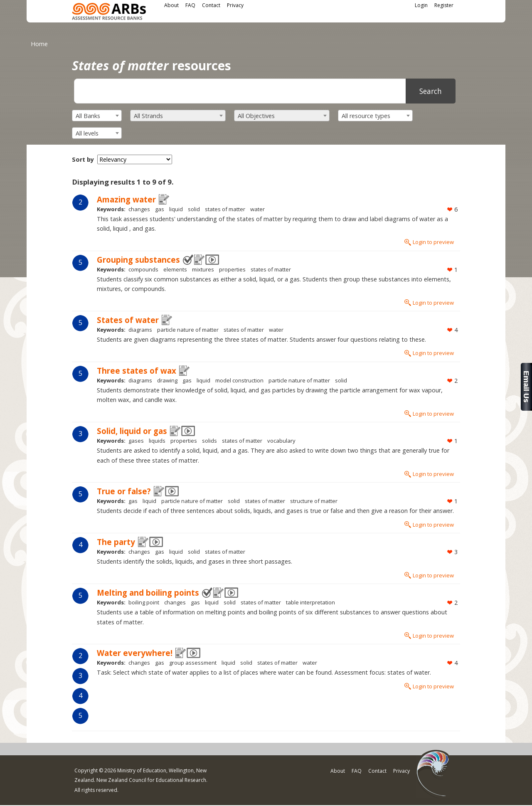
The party (116, 542)
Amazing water (126, 199)
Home (39, 44)
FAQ (190, 5)
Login (421, 5)
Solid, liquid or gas (132, 431)
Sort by (83, 159)
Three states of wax (137, 371)
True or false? (124, 491)
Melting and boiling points (148, 593)
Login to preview (433, 242)
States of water (128, 320)
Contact (211, 5)
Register (444, 5)
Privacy (235, 5)
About (171, 5)
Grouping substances (138, 260)
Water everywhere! (135, 653)
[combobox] (97, 116)
